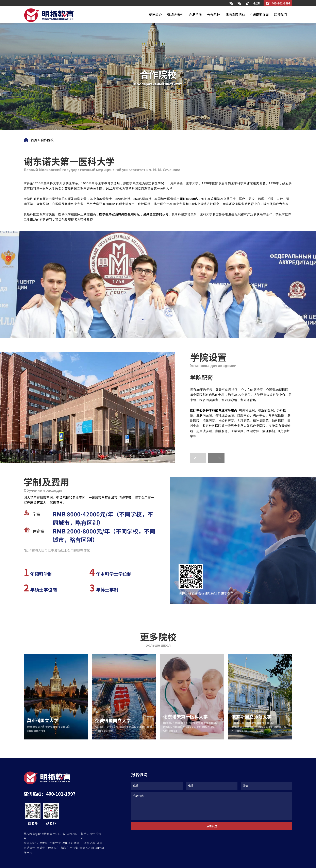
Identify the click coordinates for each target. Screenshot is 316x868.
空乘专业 (55, 843)
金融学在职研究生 (48, 848)
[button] (216, 458)
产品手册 (195, 15)
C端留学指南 (260, 15)
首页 (34, 140)
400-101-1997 (281, 3)
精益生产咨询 (69, 848)
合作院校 (214, 15)
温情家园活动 (235, 15)
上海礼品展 (88, 843)
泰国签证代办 (71, 843)
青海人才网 (87, 848)
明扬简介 (155, 15)
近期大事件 (175, 15)
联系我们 (280, 15)
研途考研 (42, 843)
